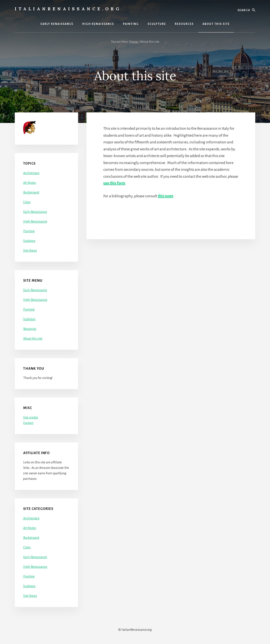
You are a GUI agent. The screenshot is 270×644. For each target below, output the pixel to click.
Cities (27, 202)
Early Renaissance (35, 212)
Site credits (31, 417)
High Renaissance (35, 221)
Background (31, 192)
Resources (30, 329)
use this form (114, 183)
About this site (33, 339)
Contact (28, 423)
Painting (29, 231)
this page (165, 196)
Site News (30, 251)
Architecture (31, 173)
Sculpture (29, 241)
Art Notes (30, 183)
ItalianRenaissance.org (68, 9)
